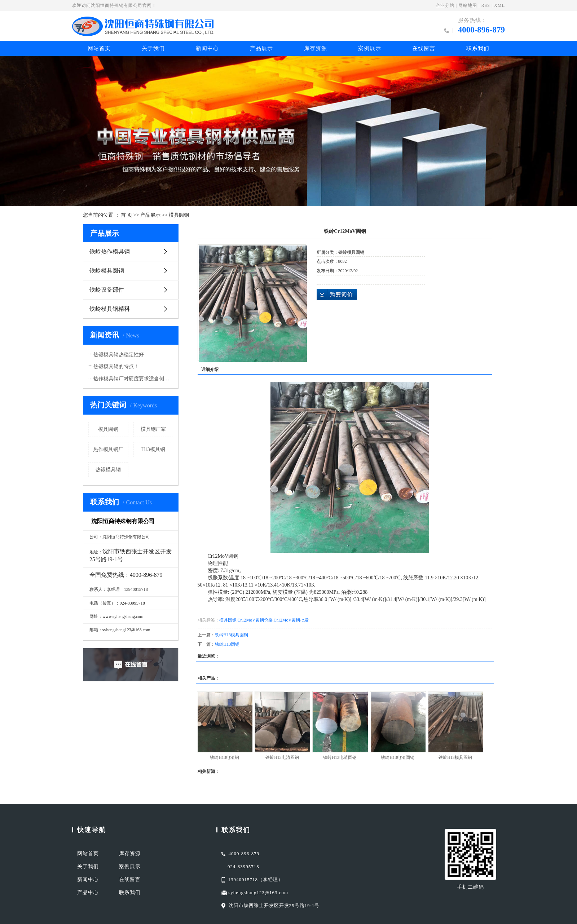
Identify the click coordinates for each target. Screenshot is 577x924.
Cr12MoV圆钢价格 (255, 620)
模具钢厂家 (153, 429)
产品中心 (88, 892)
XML (499, 5)
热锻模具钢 (108, 470)
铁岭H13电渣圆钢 (282, 757)
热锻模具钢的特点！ (116, 366)
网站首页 (99, 48)
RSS (486, 5)
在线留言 (424, 48)
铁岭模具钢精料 (110, 309)
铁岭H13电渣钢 (224, 757)
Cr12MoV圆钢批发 (291, 620)
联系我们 (478, 48)
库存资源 (316, 48)
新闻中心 (207, 48)
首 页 (127, 215)
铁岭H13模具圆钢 (232, 635)
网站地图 (468, 5)
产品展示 (261, 48)
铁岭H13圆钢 (227, 644)
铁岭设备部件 (107, 290)
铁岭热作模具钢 (110, 251)
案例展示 (370, 48)
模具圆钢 (179, 215)
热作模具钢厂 (108, 449)
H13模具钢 (153, 449)
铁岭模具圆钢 (107, 271)
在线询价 (337, 295)
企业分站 (445, 5)
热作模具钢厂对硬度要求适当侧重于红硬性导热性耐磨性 (133, 379)
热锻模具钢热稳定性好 (119, 355)
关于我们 (153, 48)
